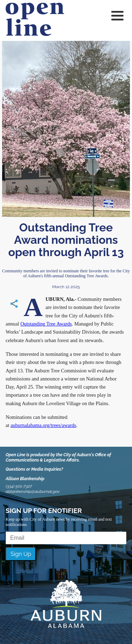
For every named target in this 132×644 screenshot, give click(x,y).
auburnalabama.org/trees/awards (43, 425)
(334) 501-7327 (19, 486)
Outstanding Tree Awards (46, 324)
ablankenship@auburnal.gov (33, 491)
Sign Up (21, 554)
